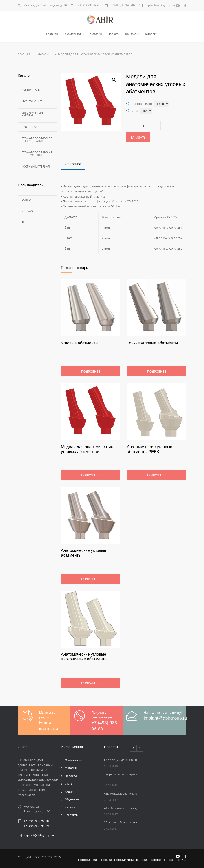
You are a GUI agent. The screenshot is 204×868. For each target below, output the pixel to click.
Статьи (70, 784)
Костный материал (36, 166)
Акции (69, 791)
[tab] (73, 165)
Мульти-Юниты (33, 101)
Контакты (132, 34)
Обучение (72, 799)
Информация (88, 860)
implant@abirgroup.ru (160, 5)
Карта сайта (178, 860)
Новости (114, 34)
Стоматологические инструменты (37, 154)
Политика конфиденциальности (124, 860)
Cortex (27, 199)
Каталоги (151, 34)
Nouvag (27, 211)
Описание (73, 164)
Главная (52, 34)
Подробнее (90, 371)
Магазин (96, 34)
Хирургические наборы (33, 114)
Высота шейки (142, 103)
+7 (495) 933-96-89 (123, 5)
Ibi (23, 222)
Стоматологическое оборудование (37, 139)
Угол (135, 110)
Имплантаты (31, 90)
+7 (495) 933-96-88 (89, 5)
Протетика (29, 127)
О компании (72, 34)
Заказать (138, 137)
